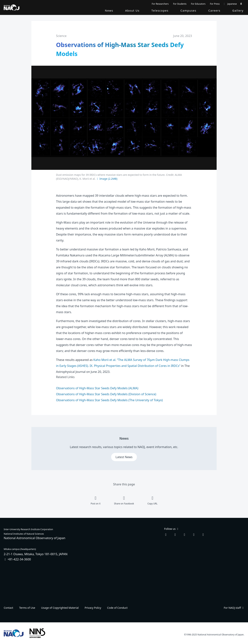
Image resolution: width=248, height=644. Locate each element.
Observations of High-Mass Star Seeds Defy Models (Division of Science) (106, 394)
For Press (215, 4)
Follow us (172, 529)
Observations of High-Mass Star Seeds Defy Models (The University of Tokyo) (109, 400)
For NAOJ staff (234, 608)
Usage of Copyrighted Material (60, 608)
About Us (132, 10)
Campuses (188, 10)
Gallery (238, 10)
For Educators (198, 4)
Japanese (232, 4)
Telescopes (160, 10)
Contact (8, 608)
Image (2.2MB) (107, 179)
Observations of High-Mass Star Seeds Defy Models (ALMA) (97, 388)
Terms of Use (27, 608)
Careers (214, 10)
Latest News (124, 457)
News (109, 10)
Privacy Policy (93, 608)
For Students (180, 4)
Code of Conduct (117, 608)
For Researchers (160, 4)
